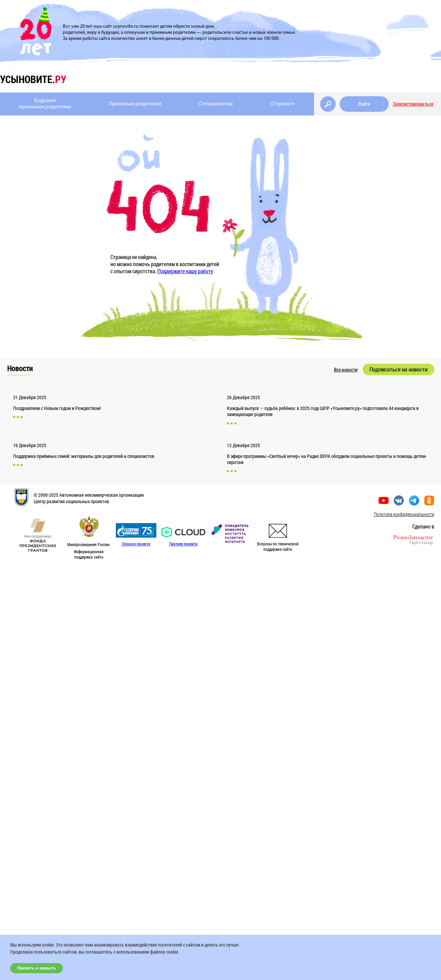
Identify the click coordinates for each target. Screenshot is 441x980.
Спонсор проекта (136, 544)
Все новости (346, 370)
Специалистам (216, 104)
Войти (364, 104)
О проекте (283, 104)
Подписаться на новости (398, 369)
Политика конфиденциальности (404, 514)
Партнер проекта (183, 544)
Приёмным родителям (135, 104)
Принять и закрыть (36, 968)
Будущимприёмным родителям (45, 104)
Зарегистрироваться (413, 104)
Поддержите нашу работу (185, 271)
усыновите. (33, 79)
